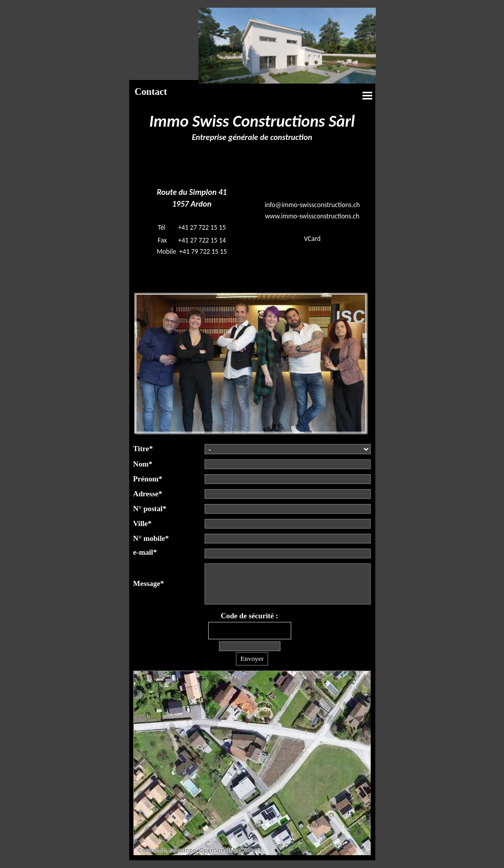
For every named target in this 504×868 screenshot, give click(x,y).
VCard (312, 239)
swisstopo (183, 850)
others (253, 850)
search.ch (154, 850)
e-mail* (145, 552)
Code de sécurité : (250, 616)
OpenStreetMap (220, 850)
